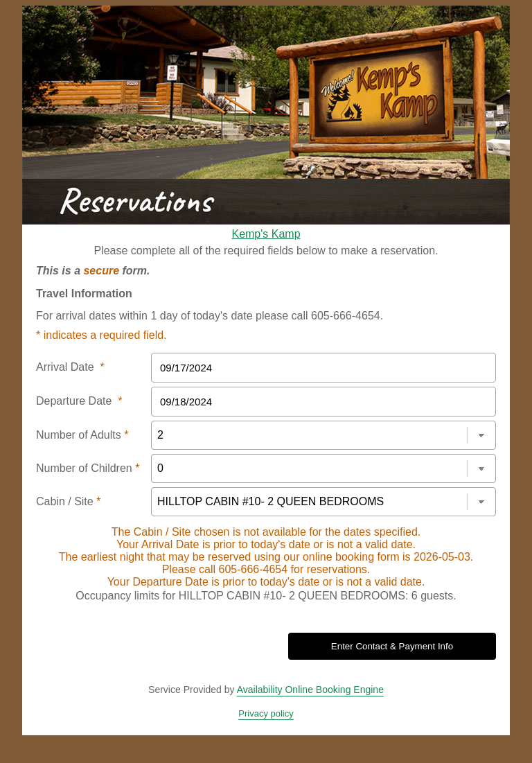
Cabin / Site (68, 501)
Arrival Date (70, 367)
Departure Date (79, 401)
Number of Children (88, 468)
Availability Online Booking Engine (310, 690)
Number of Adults (82, 435)
